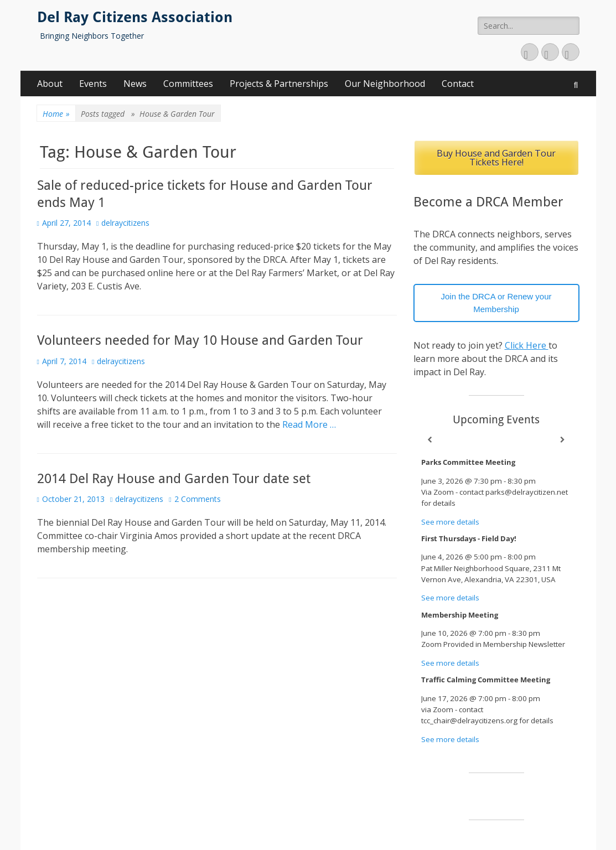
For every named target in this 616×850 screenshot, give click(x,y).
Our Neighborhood (385, 84)
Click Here (527, 345)
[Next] (563, 440)
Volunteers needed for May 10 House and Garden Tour (200, 340)
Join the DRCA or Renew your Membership (496, 303)
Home (56, 114)
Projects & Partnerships (279, 84)
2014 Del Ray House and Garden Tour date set (174, 479)
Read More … (309, 424)
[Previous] (430, 440)
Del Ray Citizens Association (135, 17)
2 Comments (198, 499)
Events (93, 84)
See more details (450, 522)
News (135, 84)
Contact (458, 84)
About (50, 84)
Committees (188, 84)
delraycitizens (125, 223)
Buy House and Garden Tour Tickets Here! (496, 158)
